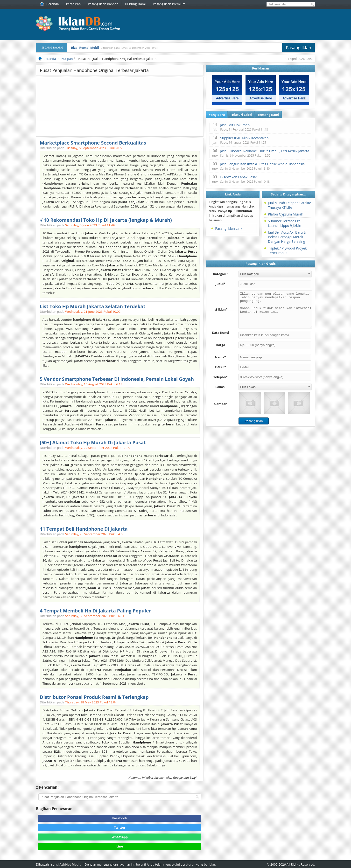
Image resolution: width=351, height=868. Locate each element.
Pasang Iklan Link (229, 228)
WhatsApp (120, 837)
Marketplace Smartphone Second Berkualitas (93, 143)
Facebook (120, 818)
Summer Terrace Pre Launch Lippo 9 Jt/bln (284, 223)
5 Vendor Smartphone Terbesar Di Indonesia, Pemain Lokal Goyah (117, 379)
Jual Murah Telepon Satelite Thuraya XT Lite (290, 205)
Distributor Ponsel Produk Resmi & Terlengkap (94, 697)
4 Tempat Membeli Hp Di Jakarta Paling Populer (95, 611)
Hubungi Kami (135, 4)
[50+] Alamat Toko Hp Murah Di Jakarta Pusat (93, 442)
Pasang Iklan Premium (169, 4)
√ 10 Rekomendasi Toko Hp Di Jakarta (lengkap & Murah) (106, 220)
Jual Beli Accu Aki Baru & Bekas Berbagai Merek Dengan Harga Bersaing (287, 237)
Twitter (120, 827)
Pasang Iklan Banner (103, 4)
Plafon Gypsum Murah (286, 214)
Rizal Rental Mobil (85, 48)
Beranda (49, 4)
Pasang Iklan (298, 48)
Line (120, 846)
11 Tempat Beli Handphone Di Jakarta (84, 529)
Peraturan (73, 4)
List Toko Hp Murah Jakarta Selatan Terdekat (93, 306)
